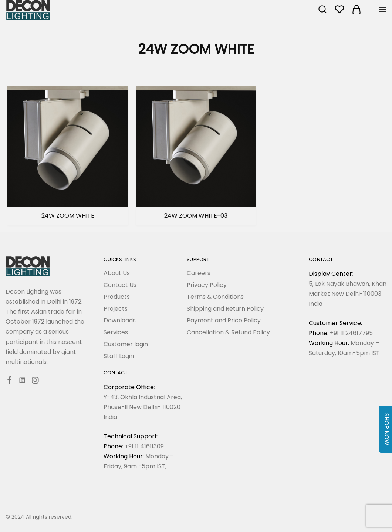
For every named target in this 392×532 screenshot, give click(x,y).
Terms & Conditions (215, 297)
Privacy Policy (207, 285)
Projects (116, 309)
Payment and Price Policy (224, 320)
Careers (199, 273)
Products (117, 297)
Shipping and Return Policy (225, 309)
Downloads (120, 320)
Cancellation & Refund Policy (228, 332)
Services (116, 332)
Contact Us (120, 285)
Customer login (126, 344)
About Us (117, 273)
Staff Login (119, 356)
